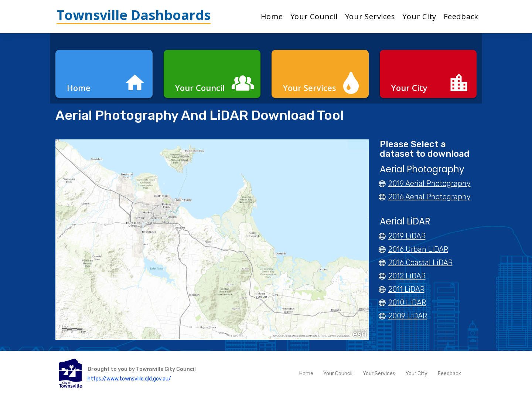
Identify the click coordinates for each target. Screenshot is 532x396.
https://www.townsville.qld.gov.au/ (129, 378)
